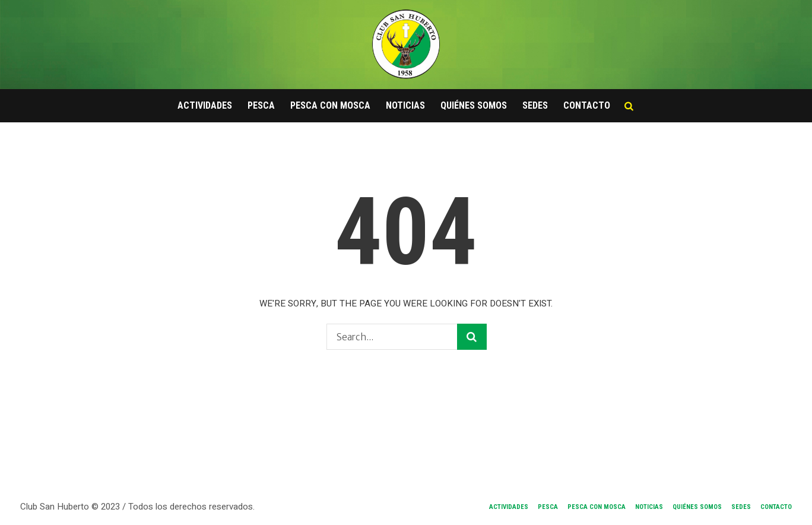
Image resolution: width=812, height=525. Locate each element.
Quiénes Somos (697, 507)
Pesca (548, 507)
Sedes (741, 507)
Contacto (776, 507)
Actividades (509, 507)
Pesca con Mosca (597, 507)
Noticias (649, 507)
